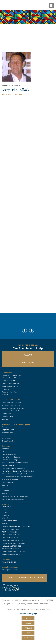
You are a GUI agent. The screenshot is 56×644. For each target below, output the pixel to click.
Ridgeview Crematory (10, 392)
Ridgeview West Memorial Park (13, 408)
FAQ (3, 451)
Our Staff (5, 510)
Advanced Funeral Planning (12, 378)
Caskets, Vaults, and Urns (11, 384)
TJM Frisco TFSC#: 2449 (10, 532)
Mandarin (28, 628)
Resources (5, 449)
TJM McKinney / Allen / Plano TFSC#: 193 (16, 526)
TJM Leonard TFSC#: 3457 (11, 535)
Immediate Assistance (10, 386)
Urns (3, 435)
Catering (5, 485)
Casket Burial (6, 414)
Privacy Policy (26, 604)
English (28, 618)
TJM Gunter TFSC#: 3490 (10, 538)
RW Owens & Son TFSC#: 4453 (12, 549)
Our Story (5, 512)
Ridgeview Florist (8, 430)
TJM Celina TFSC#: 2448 (10, 529)
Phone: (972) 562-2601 (9, 562)
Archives (5, 395)
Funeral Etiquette (8, 465)
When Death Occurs (9, 454)
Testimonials (6, 507)
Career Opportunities (9, 521)
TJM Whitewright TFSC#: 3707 (12, 540)
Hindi (28, 633)
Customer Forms (8, 482)
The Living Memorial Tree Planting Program (17, 477)
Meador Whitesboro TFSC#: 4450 (13, 552)
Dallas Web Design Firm (40, 609)
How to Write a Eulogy (10, 460)
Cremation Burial (8, 417)
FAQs (18, 604)
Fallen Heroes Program (10, 480)
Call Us (28, 355)
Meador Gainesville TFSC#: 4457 (13, 555)
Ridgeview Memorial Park (11, 405)
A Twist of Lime (7, 433)
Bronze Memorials (8, 441)
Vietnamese (28, 638)
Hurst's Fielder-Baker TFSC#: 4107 (14, 543)
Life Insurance (7, 488)
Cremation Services (9, 381)
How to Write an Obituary (11, 457)
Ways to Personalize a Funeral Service (15, 463)
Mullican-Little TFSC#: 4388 (11, 546)
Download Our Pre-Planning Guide (24, 578)
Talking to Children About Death (13, 468)
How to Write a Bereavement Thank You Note (18, 471)
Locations (5, 389)
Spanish (28, 623)
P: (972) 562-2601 (9, 604)
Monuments (6, 438)
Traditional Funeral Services (11, 375)
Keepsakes (6, 427)
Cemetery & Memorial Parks (12, 403)
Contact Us (28, 363)
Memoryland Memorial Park (12, 411)
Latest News (6, 518)
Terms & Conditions (40, 604)
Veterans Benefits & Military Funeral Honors (17, 474)
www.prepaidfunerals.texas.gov (13, 499)
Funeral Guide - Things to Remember (15, 496)
